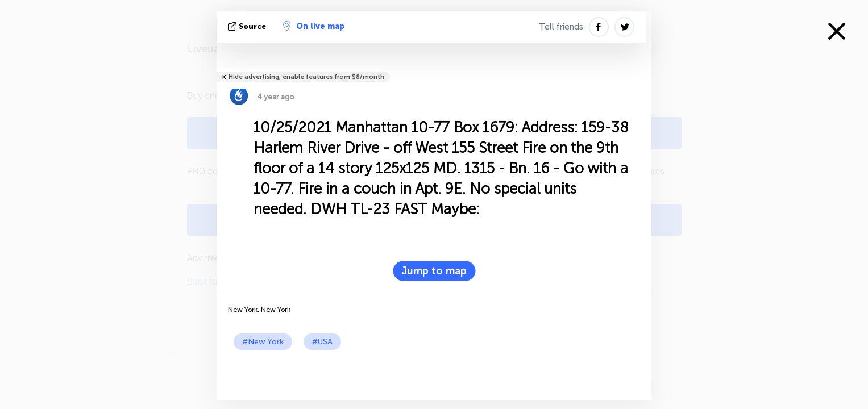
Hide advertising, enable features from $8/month (306, 77)
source (248, 26)
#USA (322, 342)
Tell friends (561, 27)
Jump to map (434, 271)
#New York (263, 342)
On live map (314, 26)
